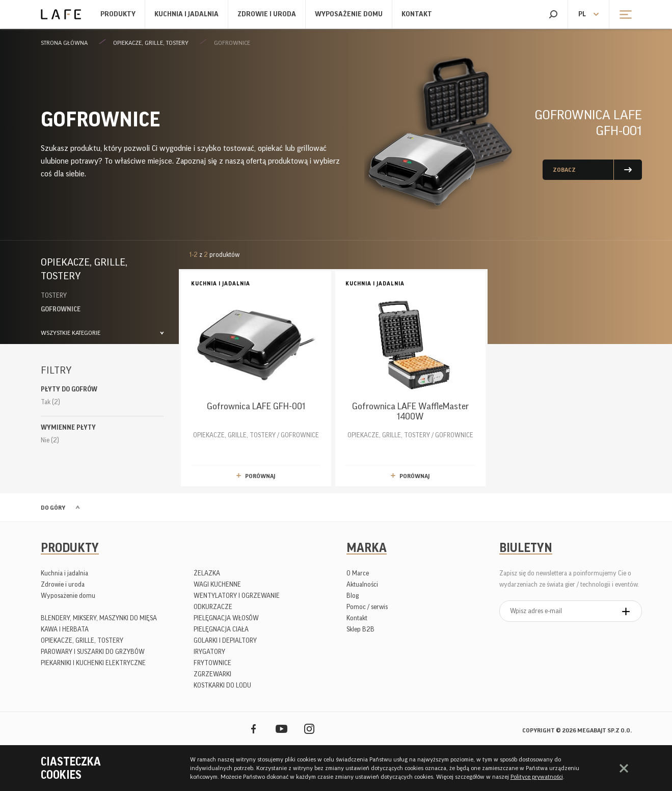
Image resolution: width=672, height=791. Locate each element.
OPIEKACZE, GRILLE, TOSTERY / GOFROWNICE (256, 359)
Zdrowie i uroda (267, 14)
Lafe (61, 14)
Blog (353, 596)
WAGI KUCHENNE (217, 584)
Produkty (118, 14)
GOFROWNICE (232, 43)
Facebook (253, 729)
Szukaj (553, 14)
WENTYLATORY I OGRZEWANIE (237, 596)
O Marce (358, 573)
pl (582, 14)
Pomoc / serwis (367, 607)
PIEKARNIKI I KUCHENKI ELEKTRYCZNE (93, 663)
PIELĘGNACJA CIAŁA (221, 629)
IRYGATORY (209, 652)
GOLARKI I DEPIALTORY (225, 640)
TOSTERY (54, 295)
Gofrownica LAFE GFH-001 (588, 123)
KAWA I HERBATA (65, 629)
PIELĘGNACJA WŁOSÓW (226, 618)
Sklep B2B (360, 629)
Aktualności (362, 584)
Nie (50, 440)
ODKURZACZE (213, 607)
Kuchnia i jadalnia (186, 14)
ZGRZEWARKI (212, 674)
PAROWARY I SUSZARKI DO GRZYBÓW (93, 652)
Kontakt (417, 14)
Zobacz (564, 170)
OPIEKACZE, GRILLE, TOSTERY (151, 43)
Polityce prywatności (537, 777)
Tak (50, 402)
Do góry (53, 508)
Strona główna (64, 43)
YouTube (281, 729)
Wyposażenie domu (349, 14)
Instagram (310, 729)
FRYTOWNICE (212, 663)
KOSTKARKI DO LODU (222, 685)
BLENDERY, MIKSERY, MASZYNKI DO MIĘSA (99, 618)
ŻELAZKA (207, 573)
